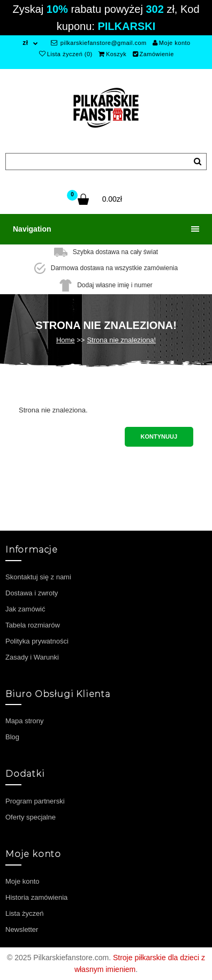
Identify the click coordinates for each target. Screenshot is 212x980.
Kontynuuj (159, 437)
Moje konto (171, 43)
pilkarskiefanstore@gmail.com (99, 43)
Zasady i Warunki (32, 657)
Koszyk (112, 54)
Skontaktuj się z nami (38, 577)
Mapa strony (25, 721)
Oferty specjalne (31, 817)
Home (66, 340)
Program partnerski (35, 801)
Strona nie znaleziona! (121, 340)
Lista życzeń (25, 913)
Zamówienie (153, 54)
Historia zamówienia (36, 897)
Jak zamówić (25, 609)
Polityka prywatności (37, 641)
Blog (12, 737)
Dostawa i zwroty (32, 593)
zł (25, 43)
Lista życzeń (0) (66, 54)
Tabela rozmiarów (33, 625)
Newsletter (22, 929)
